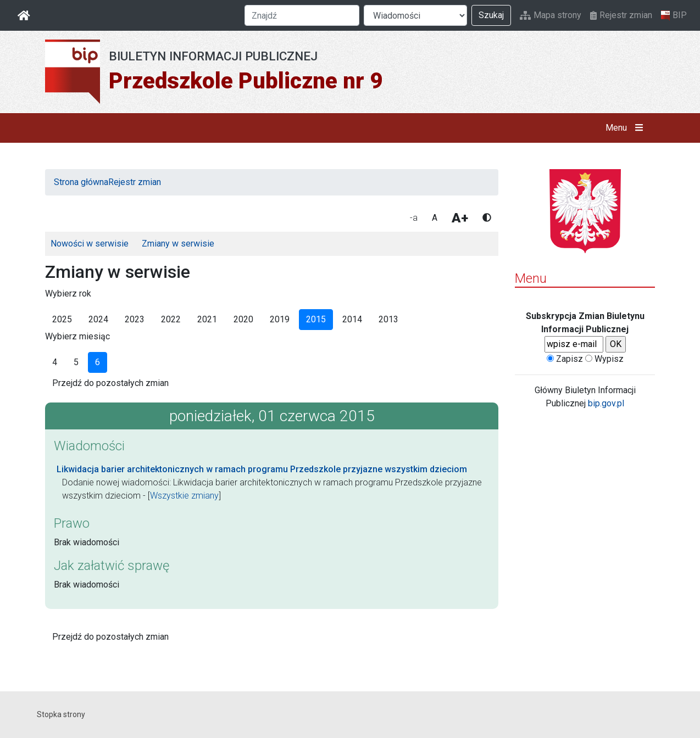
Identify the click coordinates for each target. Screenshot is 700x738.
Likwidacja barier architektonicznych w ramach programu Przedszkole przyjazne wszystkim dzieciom (262, 469)
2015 (316, 319)
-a (414, 218)
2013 (388, 319)
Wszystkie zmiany (184, 496)
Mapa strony (551, 15)
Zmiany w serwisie (178, 244)
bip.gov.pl (606, 403)
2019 (280, 319)
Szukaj (491, 15)
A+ (460, 218)
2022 (171, 319)
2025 (62, 319)
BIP (674, 15)
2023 (135, 319)
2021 (207, 319)
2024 (98, 319)
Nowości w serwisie (90, 244)
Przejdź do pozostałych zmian (110, 383)
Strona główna (81, 182)
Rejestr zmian (621, 15)
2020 (243, 319)
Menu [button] (627, 128)
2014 (352, 319)
